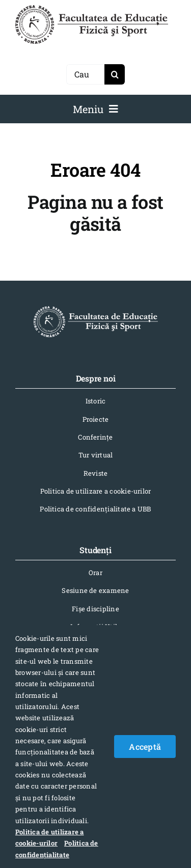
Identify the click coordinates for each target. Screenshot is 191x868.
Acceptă (145, 747)
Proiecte (96, 419)
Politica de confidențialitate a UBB (95, 509)
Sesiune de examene (95, 590)
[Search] (115, 74)
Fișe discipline (95, 609)
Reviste (96, 473)
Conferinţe (95, 437)
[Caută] (85, 74)
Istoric (96, 401)
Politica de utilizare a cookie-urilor (96, 491)
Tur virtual (96, 455)
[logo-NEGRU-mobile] (92, 9)
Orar (95, 573)
